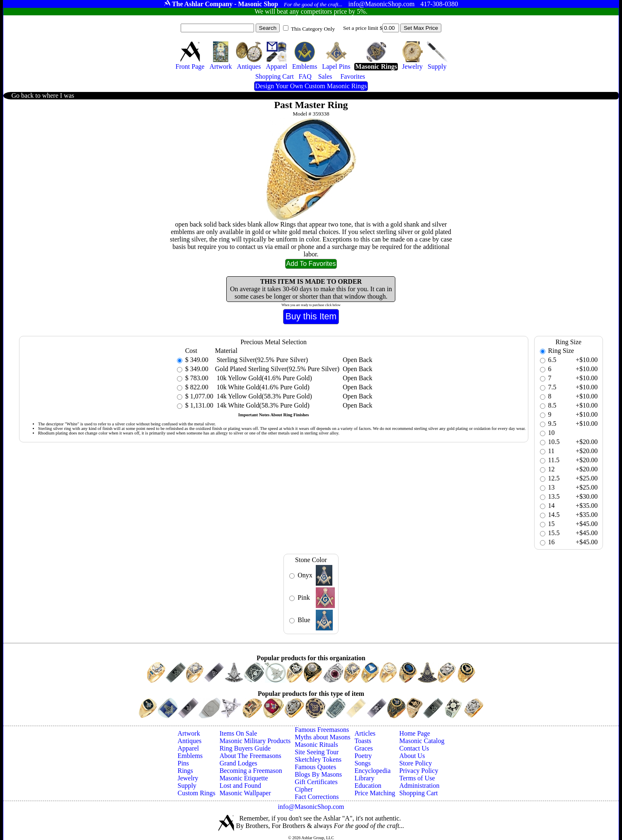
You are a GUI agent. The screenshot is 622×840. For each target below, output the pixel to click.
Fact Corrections (317, 797)
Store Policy (416, 763)
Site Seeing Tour (317, 752)
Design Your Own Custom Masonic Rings (311, 86)
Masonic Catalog (422, 741)
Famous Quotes (315, 767)
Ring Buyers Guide (245, 748)
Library (364, 778)
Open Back (358, 360)
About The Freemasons (250, 756)
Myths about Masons (322, 737)
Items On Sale (238, 733)
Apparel (188, 748)
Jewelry (188, 778)
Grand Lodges (238, 763)
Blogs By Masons (318, 774)
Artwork (189, 733)
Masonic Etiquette (244, 778)
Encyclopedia (372, 771)
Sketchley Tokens (318, 759)
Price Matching (375, 793)
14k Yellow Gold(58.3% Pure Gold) (264, 396)
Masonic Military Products (255, 741)
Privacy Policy (419, 771)
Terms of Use (417, 778)
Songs (362, 763)
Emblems (190, 756)
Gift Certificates (316, 782)
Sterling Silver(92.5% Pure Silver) (261, 360)
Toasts (363, 741)
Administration (420, 786)
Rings (185, 771)
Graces (363, 748)
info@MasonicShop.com (311, 807)
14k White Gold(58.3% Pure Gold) (262, 405)
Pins (183, 763)
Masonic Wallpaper (245, 793)
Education (368, 786)
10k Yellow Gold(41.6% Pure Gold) (264, 378)
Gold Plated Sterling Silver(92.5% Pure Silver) (277, 369)
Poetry (363, 756)
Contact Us (414, 748)
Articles (365, 733)
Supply (187, 786)
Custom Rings (196, 793)
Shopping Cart (419, 793)
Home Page (415, 733)
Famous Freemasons (322, 730)
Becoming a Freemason (251, 771)
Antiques (189, 741)
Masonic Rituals (316, 745)
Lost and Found (240, 786)
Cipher (304, 789)
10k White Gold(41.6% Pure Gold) (262, 387)
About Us (412, 756)
